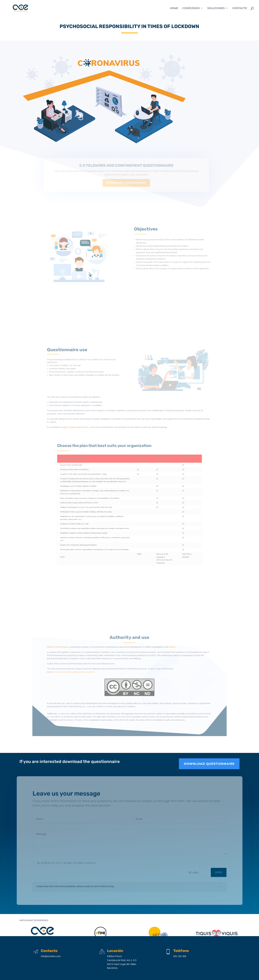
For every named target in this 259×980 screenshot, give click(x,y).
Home (174, 8)
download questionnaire (209, 764)
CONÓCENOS (191, 8)
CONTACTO (240, 8)
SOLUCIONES (216, 8)
